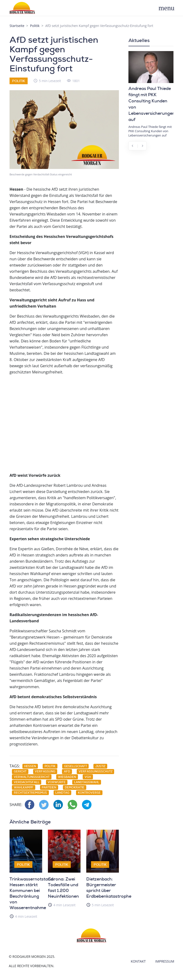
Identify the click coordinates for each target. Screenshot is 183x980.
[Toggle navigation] (169, 8)
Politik (35, 26)
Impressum (165, 961)
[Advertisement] (64, 423)
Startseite (17, 26)
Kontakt (138, 961)
